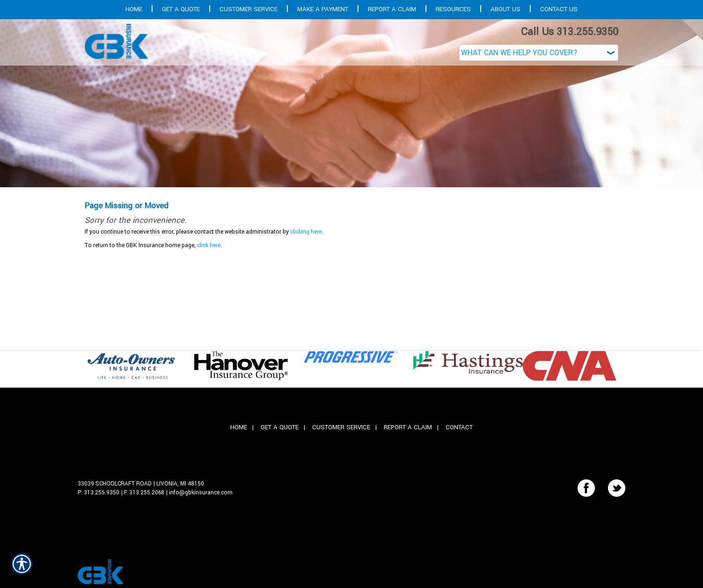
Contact (459, 427)
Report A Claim (408, 427)
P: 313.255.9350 (99, 492)
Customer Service (341, 427)
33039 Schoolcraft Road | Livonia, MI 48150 (141, 484)
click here (209, 245)
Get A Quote (280, 427)
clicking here (306, 232)
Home (239, 427)
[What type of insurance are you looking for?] (539, 53)
